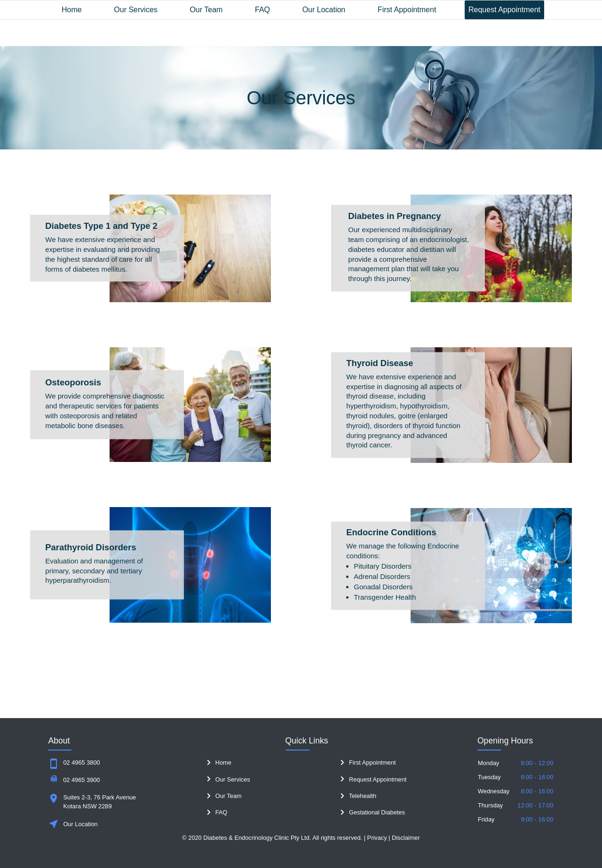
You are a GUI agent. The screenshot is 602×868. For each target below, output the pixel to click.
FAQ (262, 10)
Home (72, 10)
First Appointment (407, 10)
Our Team (206, 10)
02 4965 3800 (81, 762)
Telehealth (358, 796)
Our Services (135, 10)
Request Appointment (504, 10)
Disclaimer (406, 838)
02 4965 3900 (81, 780)
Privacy (377, 838)
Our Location (324, 10)
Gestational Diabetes (373, 812)
